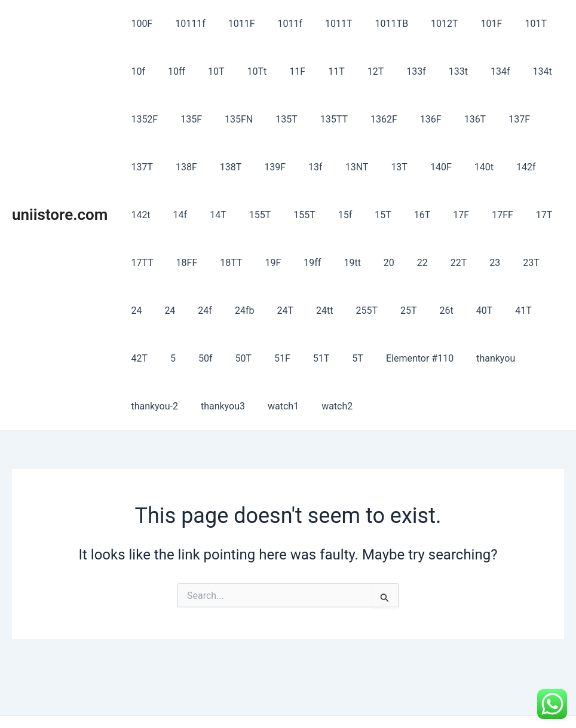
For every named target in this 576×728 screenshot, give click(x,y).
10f (543, 24)
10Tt (211, 71)
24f (465, 263)
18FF (479, 215)
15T (253, 215)
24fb (500, 263)
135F (140, 119)
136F (361, 119)
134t (471, 71)
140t (372, 167)
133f (356, 71)
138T (140, 167)
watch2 (500, 358)
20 (243, 263)
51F (483, 311)
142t (449, 167)
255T (177, 311)
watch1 (449, 358)
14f (485, 167)
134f (433, 71)
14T (519, 167)
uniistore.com (60, 191)
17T (400, 215)
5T (135, 358)
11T (284, 71)
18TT (520, 215)
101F (465, 24)
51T (519, 311)
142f (411, 167)
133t (394, 71)
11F (248, 71)
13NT (255, 167)
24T (538, 263)
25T (215, 311)
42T (354, 311)
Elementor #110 (193, 358)
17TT (438, 215)
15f (218, 215)
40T (283, 311)
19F (137, 263)
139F (181, 167)
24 (403, 263)
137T (484, 119)
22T (305, 263)
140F (333, 167)
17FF (361, 215)
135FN (184, 119)
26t (249, 311)
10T (174, 71)
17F (324, 215)
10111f (185, 24)
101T (505, 24)
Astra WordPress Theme (385, 698)
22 (272, 263)
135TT (272, 119)
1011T (323, 24)
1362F (318, 119)
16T (289, 215)
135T (228, 119)
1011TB (372, 24)
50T (448, 311)
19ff (173, 263)
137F (443, 119)
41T (319, 311)
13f (218, 167)
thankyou (266, 358)
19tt (209, 263)
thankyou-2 (328, 358)
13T (295, 167)
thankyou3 (393, 358)
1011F (233, 24)
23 (338, 263)
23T (370, 263)
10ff (138, 71)
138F (525, 119)
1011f (278, 24)
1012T (421, 24)
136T (402, 119)
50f (413, 311)
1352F (514, 71)
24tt (137, 311)
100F (140, 24)
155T (140, 215)
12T (319, 71)
